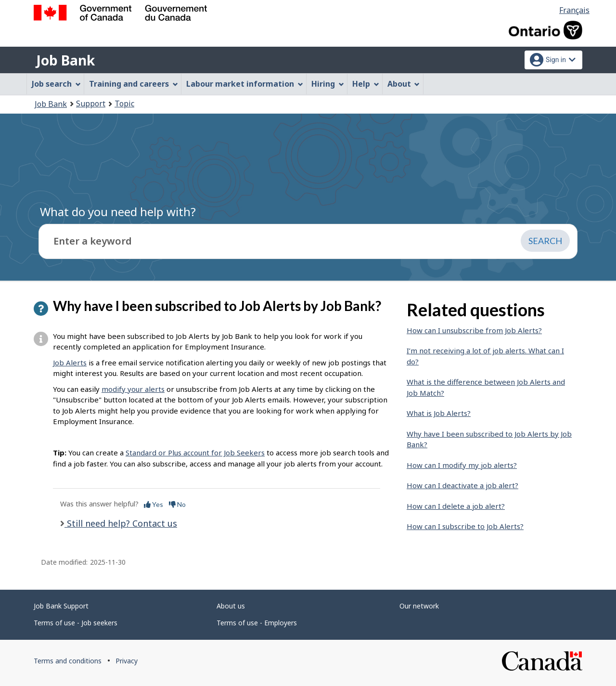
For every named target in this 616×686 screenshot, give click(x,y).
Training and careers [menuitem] (134, 84)
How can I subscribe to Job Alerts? (465, 526)
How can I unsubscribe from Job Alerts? (474, 330)
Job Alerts (70, 362)
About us (231, 606)
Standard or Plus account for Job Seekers (195, 453)
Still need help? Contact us (121, 523)
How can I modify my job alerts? (462, 465)
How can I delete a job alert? (456, 506)
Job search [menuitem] (56, 84)
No (177, 504)
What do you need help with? (118, 212)
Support (91, 104)
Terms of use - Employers (257, 623)
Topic (124, 104)
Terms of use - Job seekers (76, 623)
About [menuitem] (404, 84)
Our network (419, 606)
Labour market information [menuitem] (245, 84)
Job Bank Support (61, 606)
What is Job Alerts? (439, 413)
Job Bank (65, 60)
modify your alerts (133, 389)
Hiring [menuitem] (328, 84)
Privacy (127, 661)
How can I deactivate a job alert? (462, 485)
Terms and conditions (68, 661)
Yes (154, 504)
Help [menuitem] (366, 84)
